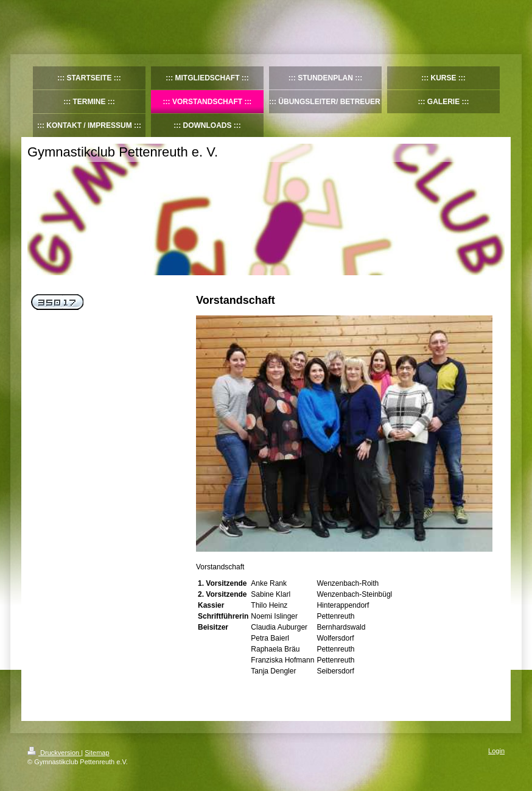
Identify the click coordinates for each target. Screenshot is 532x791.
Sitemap (97, 753)
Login (496, 751)
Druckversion (54, 753)
